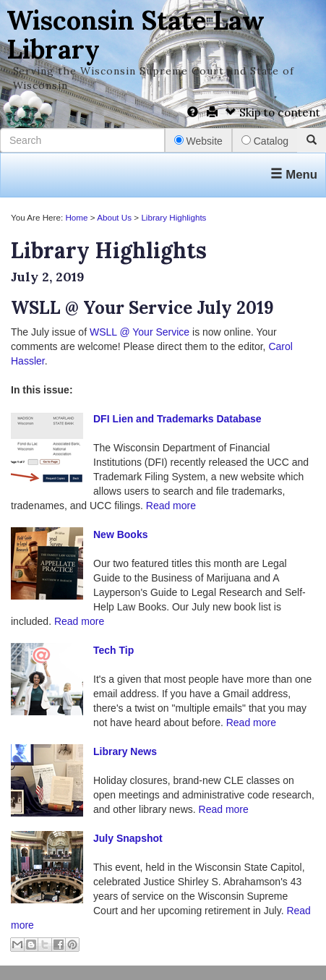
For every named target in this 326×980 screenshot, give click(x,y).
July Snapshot (128, 838)
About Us (114, 217)
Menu (294, 175)
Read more (171, 506)
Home (76, 217)
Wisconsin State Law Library (136, 35)
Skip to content (273, 112)
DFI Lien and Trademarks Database (177, 419)
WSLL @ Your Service (140, 332)
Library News (125, 751)
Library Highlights (173, 217)
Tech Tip (113, 650)
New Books (120, 534)
